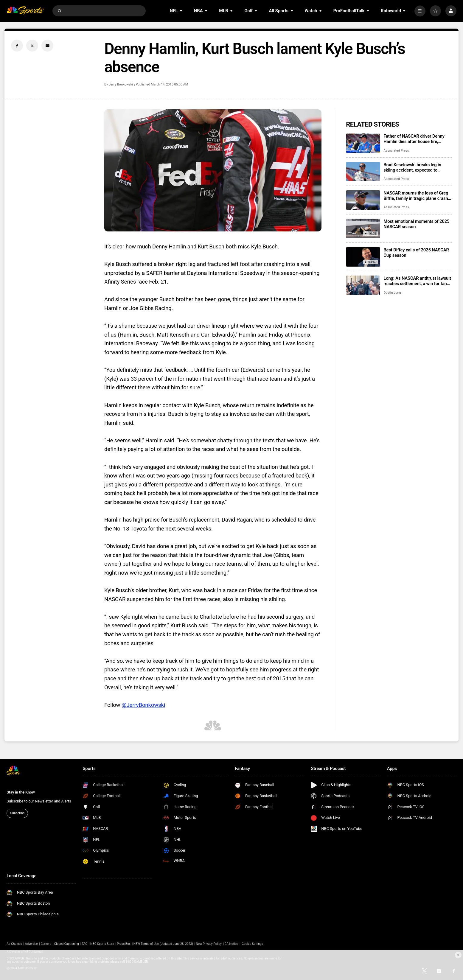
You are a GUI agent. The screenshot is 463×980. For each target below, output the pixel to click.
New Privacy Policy (209, 944)
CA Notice (231, 944)
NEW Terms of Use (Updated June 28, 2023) (163, 944)
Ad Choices (14, 944)
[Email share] (47, 46)
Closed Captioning (67, 944)
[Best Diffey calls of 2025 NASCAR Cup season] (363, 257)
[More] (420, 11)
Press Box (124, 944)
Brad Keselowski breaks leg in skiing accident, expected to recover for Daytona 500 (412, 167)
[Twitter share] (32, 46)
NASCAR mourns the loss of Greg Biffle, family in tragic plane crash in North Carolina (416, 196)
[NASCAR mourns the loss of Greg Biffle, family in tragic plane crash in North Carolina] (363, 200)
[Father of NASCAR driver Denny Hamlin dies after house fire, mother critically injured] (363, 143)
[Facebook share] (17, 46)
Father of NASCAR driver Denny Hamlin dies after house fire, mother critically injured (414, 139)
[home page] (25, 11)
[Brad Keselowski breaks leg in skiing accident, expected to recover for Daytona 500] (363, 172)
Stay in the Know (21, 792)
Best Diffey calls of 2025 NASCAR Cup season (416, 253)
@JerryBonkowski (143, 705)
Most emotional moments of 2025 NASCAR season (416, 224)
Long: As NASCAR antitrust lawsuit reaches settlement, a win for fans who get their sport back (417, 281)
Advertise (31, 944)
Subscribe (17, 813)
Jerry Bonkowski (121, 84)
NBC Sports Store (102, 944)
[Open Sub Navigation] (181, 11)
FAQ (85, 944)
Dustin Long (392, 293)
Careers (46, 944)
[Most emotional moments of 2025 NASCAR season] (363, 228)
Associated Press (396, 151)
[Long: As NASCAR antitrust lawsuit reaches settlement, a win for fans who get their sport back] (363, 285)
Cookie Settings (253, 944)
